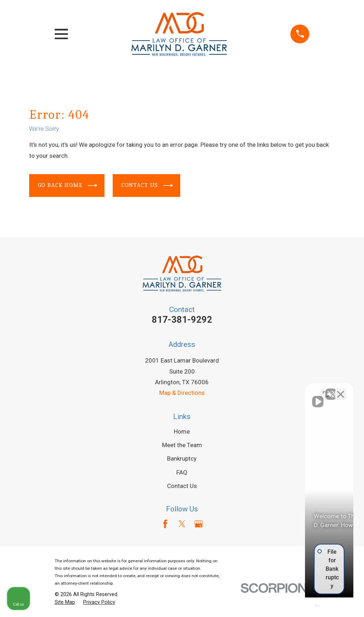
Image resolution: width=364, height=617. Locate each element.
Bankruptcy (182, 458)
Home (182, 431)
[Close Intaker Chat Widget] (341, 390)
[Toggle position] (326, 390)
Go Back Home (68, 186)
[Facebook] (165, 524)
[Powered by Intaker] (304, 602)
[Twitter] (182, 524)
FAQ (182, 472)
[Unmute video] (238, 390)
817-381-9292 (182, 320)
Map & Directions (182, 393)
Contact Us (147, 186)
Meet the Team (182, 445)
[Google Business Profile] (199, 524)
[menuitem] (65, 602)
